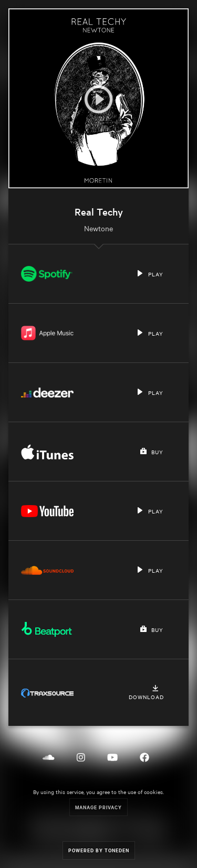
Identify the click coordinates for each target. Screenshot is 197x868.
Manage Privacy (98, 807)
